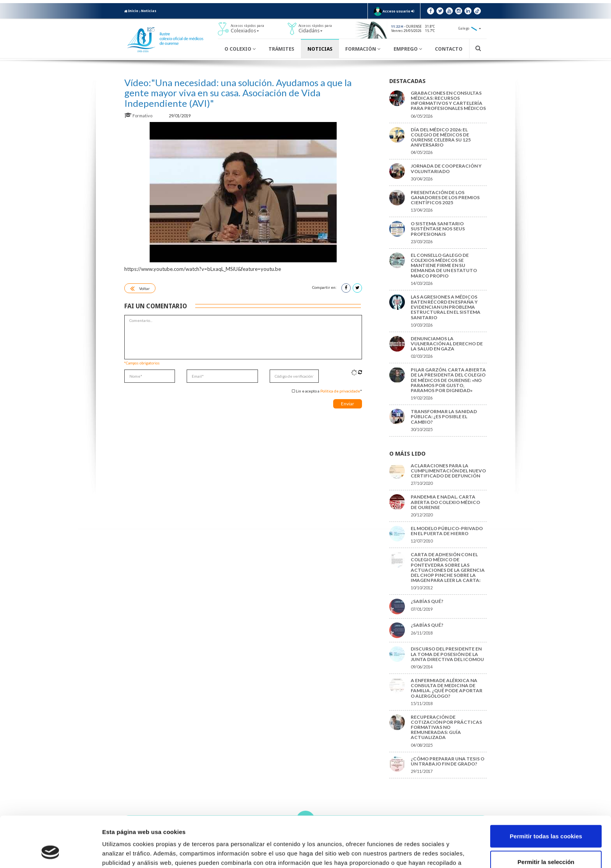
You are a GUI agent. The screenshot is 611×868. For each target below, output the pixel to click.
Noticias (149, 11)
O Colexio (240, 49)
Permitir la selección (546, 817)
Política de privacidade (340, 391)
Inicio (131, 11)
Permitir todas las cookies (546, 791)
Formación (363, 49)
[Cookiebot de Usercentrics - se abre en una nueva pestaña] (50, 853)
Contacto (449, 49)
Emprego (408, 49)
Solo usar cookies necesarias (546, 842)
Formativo (139, 116)
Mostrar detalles (419, 853)
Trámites (281, 49)
